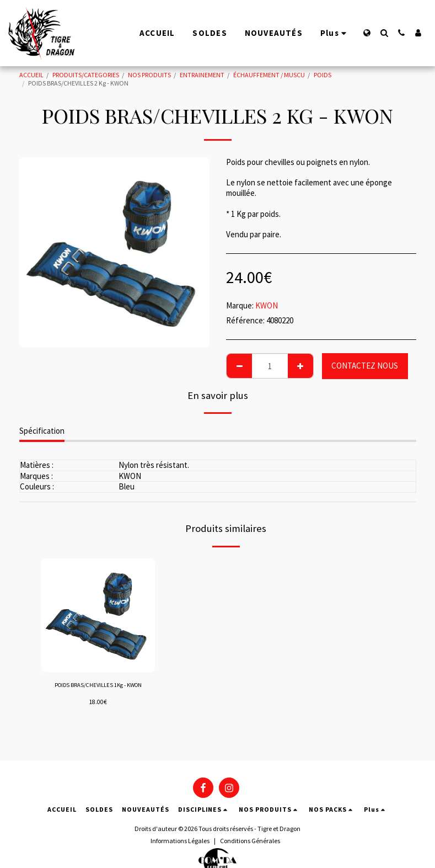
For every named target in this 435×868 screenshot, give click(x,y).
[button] (384, 33)
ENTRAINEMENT (202, 75)
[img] (98, 616)
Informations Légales (180, 841)
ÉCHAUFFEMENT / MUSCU (269, 75)
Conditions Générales (250, 841)
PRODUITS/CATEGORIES (86, 75)
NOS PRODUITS (149, 75)
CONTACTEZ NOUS (365, 366)
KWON (267, 305)
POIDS (323, 75)
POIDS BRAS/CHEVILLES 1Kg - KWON (98, 691)
